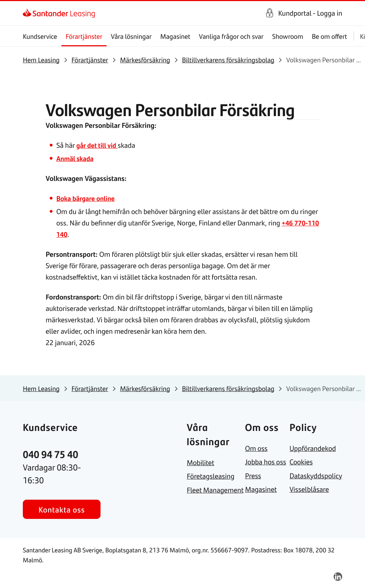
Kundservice (40, 36)
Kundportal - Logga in (310, 13)
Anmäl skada (76, 158)
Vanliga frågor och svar (231, 36)
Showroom (287, 36)
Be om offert (330, 36)
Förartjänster (84, 36)
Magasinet (175, 36)
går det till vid (98, 145)
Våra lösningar (131, 36)
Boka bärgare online (87, 198)
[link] (29, 13)
